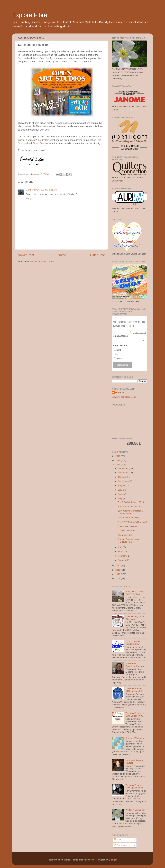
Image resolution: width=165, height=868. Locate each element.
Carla (29, 190)
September (124, 481)
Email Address (128, 336)
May (120, 498)
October (122, 477)
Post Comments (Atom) (43, 262)
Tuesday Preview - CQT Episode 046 (134, 786)
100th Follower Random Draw (133, 643)
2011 (118, 570)
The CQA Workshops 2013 (131, 502)
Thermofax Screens (127, 526)
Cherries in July (125, 535)
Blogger (113, 860)
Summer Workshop (135, 738)
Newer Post (26, 255)
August (122, 485)
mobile (120, 359)
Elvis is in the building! (128, 518)
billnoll (92, 860)
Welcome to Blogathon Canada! (135, 665)
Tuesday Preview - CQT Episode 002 (134, 715)
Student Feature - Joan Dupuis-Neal (129, 541)
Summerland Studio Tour (31, 143)
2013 (118, 465)
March (121, 552)
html (119, 350)
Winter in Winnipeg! (135, 810)
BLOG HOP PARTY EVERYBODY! (135, 593)
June (121, 494)
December (123, 468)
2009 (118, 578)
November (123, 473)
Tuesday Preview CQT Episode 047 (134, 690)
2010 (118, 574)
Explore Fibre (30, 15)
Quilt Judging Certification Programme (130, 512)
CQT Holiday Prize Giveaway (135, 618)
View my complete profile (124, 397)
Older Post (97, 255)
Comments (121, 845)
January (122, 560)
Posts (118, 840)
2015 (118, 456)
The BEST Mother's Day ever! (132, 522)
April (121, 547)
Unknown (120, 393)
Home (62, 255)
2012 (118, 566)
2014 (118, 460)
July (120, 490)
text (118, 354)
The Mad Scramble (127, 531)
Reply (29, 198)
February (123, 556)
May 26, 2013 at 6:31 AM (45, 190)
